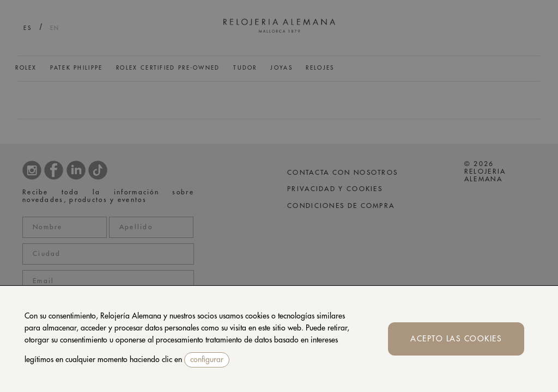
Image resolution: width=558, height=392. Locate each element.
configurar (207, 359)
